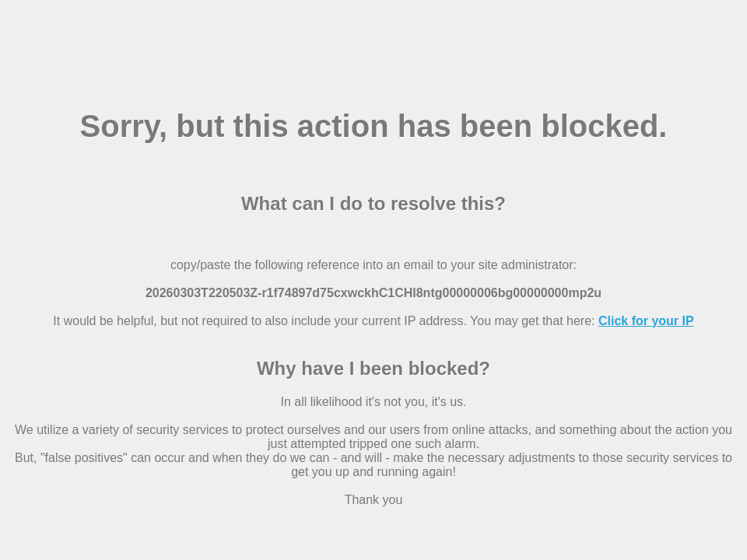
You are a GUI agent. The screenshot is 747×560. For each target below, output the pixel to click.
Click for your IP (646, 321)
